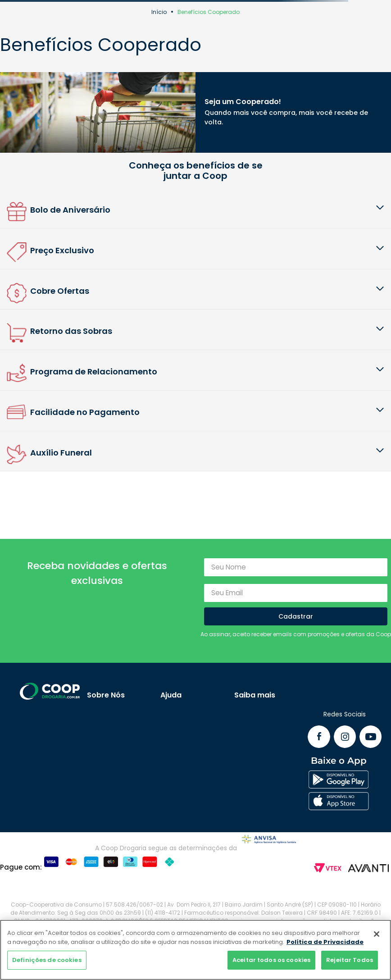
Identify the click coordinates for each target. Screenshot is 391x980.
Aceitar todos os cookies (271, 960)
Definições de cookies (47, 960)
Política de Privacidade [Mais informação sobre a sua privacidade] (325, 942)
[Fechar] (377, 934)
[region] (195, 950)
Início (159, 12)
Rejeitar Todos (350, 960)
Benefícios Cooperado (209, 12)
